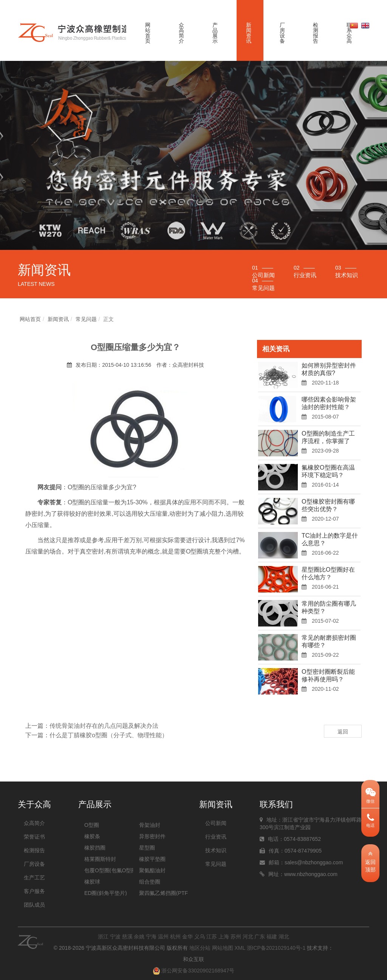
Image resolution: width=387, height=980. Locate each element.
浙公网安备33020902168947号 (194, 971)
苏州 (236, 937)
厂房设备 (282, 33)
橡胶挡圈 (95, 848)
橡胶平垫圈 (152, 859)
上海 (224, 937)
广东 (260, 937)
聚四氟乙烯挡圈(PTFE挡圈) (163, 893)
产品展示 (215, 33)
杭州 (175, 937)
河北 (248, 937)
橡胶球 (92, 882)
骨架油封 (150, 825)
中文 (354, 25)
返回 (343, 732)
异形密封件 (152, 836)
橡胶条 (92, 836)
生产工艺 (34, 878)
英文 (365, 25)
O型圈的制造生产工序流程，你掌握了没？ (328, 441)
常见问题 (86, 319)
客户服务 (34, 891)
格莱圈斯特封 (100, 859)
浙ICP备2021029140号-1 (276, 948)
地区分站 (200, 948)
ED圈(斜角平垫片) (106, 893)
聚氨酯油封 (152, 870)
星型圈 (147, 848)
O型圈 (92, 825)
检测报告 (316, 33)
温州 (163, 937)
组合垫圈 (150, 882)
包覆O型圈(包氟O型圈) (109, 870)
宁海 (151, 937)
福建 (272, 937)
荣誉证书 (34, 837)
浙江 (103, 937)
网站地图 (223, 948)
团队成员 (34, 905)
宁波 (115, 937)
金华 (187, 937)
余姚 (139, 937)
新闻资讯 (249, 33)
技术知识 (216, 850)
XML (240, 948)
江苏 (212, 937)
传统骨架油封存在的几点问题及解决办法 (104, 726)
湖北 (284, 937)
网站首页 (148, 33)
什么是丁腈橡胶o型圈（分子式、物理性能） (109, 735)
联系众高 (349, 33)
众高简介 (181, 33)
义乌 (200, 937)
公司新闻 (216, 823)
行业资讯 (216, 837)
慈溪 (127, 937)
